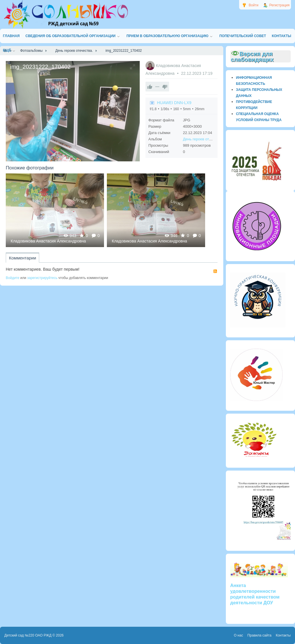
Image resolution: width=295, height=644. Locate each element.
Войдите (13, 278)
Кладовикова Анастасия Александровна (48, 241)
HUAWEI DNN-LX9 (174, 103)
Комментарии (22, 258)
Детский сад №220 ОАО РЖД (28, 635)
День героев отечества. (203, 139)
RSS (215, 271)
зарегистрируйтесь (42, 278)
